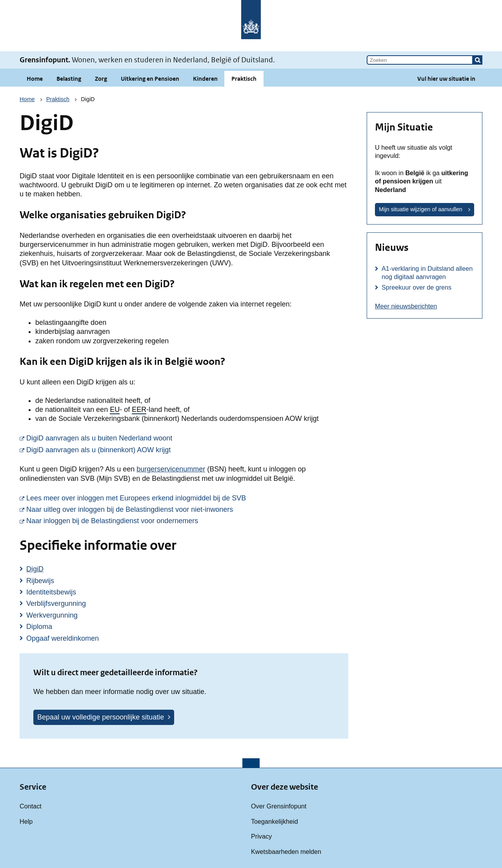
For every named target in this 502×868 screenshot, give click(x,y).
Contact (31, 806)
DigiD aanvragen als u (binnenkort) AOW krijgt (187, 449)
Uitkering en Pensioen (150, 79)
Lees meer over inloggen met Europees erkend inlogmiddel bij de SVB (187, 498)
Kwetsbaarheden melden (286, 852)
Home (35, 79)
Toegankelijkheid (275, 821)
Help (26, 821)
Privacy (261, 836)
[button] (478, 60)
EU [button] (115, 410)
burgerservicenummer (171, 469)
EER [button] (139, 410)
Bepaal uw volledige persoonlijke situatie (101, 717)
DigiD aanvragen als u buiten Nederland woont (187, 438)
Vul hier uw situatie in (446, 79)
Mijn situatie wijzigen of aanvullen (421, 209)
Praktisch (244, 79)
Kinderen (205, 79)
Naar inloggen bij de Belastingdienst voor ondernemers (187, 520)
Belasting (69, 79)
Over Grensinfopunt (279, 806)
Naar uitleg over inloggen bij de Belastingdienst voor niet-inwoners (187, 509)
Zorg (101, 79)
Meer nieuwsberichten (406, 306)
